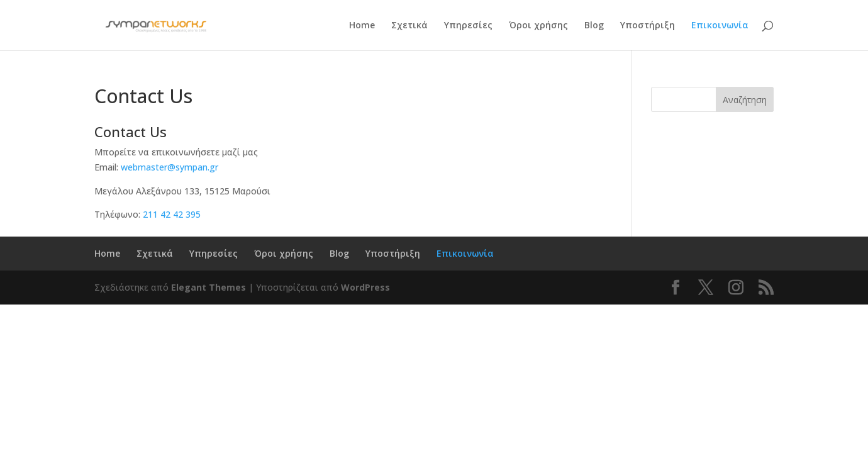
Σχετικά (409, 26)
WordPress (365, 287)
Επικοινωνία (720, 26)
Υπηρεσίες (468, 26)
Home (362, 26)
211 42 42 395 (172, 214)
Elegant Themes (209, 287)
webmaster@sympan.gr (170, 167)
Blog (594, 26)
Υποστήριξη (648, 26)
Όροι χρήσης (538, 26)
